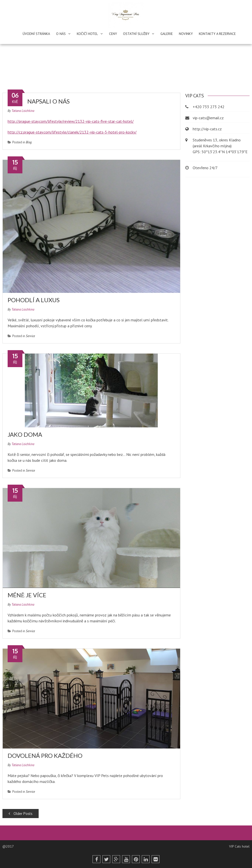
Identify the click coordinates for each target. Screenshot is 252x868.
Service (30, 336)
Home (100, 70)
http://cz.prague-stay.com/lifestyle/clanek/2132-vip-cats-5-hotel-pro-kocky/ (72, 132)
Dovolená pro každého (45, 756)
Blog (29, 142)
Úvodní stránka (36, 34)
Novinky (186, 34)
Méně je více (27, 595)
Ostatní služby (136, 34)
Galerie (167, 34)
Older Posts (21, 814)
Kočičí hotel (87, 34)
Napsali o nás (48, 101)
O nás (61, 34)
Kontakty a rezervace (217, 34)
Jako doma (25, 434)
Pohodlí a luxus (34, 300)
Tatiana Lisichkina (23, 111)
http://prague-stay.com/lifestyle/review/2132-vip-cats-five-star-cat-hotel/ (71, 121)
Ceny (113, 34)
